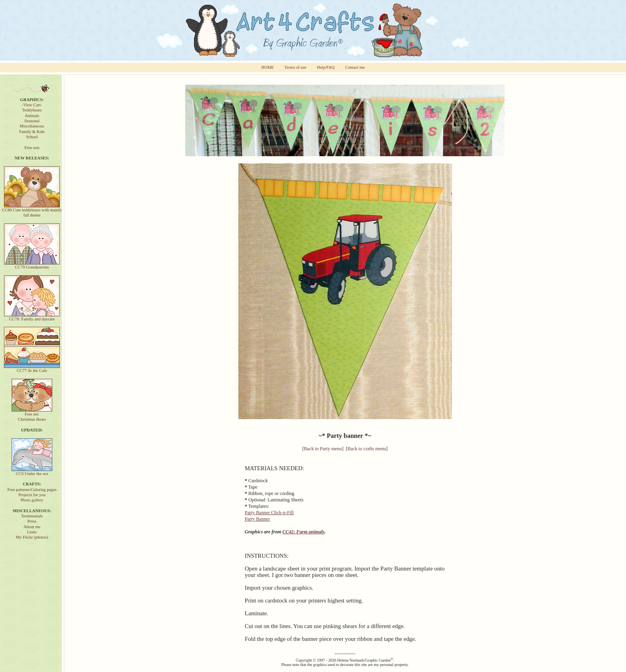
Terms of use (295, 67)
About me (32, 527)
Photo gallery (32, 500)
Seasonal (32, 121)
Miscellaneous (32, 126)
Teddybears (32, 110)
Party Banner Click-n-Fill (269, 513)
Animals (32, 116)
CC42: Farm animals (303, 532)
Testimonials (32, 516)
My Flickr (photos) (32, 537)
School (32, 137)
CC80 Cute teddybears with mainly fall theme (32, 211)
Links (32, 532)
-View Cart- (32, 105)
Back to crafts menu (366, 449)
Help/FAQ (326, 67)
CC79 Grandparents (32, 265)
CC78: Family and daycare (32, 317)
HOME (267, 67)
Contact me (355, 67)
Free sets (32, 148)
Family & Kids (32, 132)
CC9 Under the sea (32, 472)
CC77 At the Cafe (32, 369)
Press (32, 521)
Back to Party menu (323, 449)
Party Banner (257, 519)
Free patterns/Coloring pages (32, 490)
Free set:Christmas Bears (32, 415)
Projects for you (32, 495)
